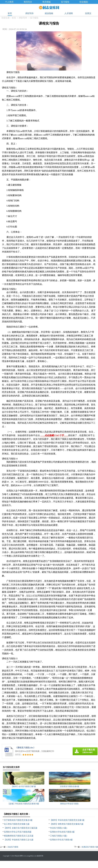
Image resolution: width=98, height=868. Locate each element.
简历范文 (28, 2)
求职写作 (29, 13)
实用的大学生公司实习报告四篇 (18, 832)
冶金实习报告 (13, 847)
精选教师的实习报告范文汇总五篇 (19, 836)
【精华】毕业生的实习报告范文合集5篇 (67, 820)
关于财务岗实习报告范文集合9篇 (18, 820)
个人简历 (9, 2)
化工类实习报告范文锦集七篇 (17, 824)
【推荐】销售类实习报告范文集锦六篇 (67, 824)
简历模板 (47, 2)
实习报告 (65, 2)
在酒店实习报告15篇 (90, 847)
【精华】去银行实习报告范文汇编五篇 (21, 828)
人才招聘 (69, 13)
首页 (10, 13)
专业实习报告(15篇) (58, 828)
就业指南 (49, 13)
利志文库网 (19, 856)
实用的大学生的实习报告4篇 (62, 832)
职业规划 (84, 2)
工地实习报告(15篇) (58, 836)
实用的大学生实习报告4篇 (61, 840)
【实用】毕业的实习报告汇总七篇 (19, 840)
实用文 (88, 13)
